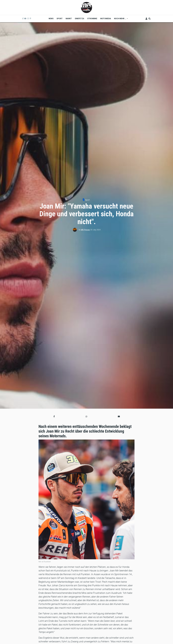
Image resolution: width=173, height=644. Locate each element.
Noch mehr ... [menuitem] (120, 19)
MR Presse (85, 230)
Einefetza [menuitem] (80, 19)
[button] (54, 416)
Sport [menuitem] (60, 19)
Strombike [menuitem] (92, 19)
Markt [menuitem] (69, 19)
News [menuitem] (51, 19)
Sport (87, 200)
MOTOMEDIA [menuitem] (106, 19)
